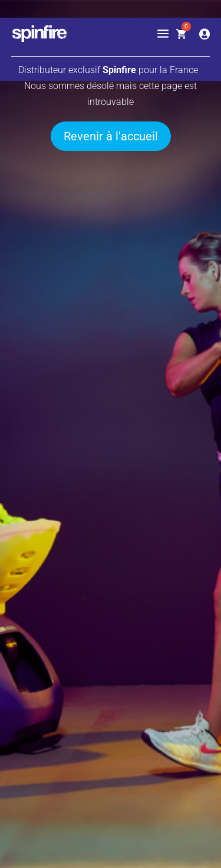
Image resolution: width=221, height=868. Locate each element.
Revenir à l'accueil (111, 136)
